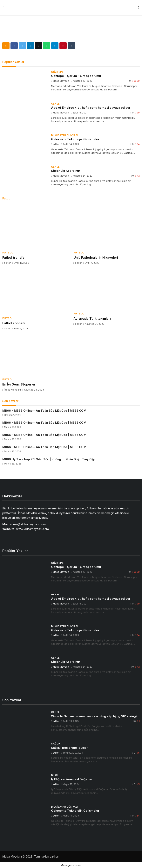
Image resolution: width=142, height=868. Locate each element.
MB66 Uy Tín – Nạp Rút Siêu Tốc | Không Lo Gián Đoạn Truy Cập (49, 459)
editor (56, 144)
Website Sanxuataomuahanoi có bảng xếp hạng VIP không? (94, 716)
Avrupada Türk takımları (92, 319)
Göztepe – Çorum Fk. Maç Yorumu (76, 76)
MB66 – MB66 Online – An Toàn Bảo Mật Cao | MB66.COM (44, 411)
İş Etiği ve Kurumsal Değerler (72, 779)
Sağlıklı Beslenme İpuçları (70, 748)
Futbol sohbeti (14, 323)
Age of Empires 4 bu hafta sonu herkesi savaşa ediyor (91, 108)
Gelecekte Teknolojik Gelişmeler (75, 139)
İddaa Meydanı (61, 81)
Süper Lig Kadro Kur (66, 171)
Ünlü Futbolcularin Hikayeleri (96, 258)
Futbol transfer (14, 258)
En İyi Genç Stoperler (19, 384)
